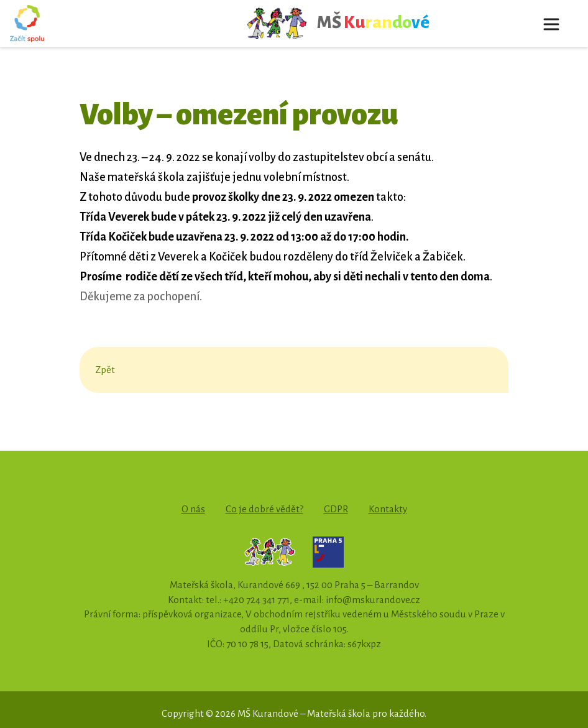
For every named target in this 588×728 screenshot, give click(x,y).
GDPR (336, 509)
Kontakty (388, 509)
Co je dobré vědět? (264, 509)
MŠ (338, 24)
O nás (193, 509)
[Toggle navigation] (551, 24)
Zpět (105, 370)
